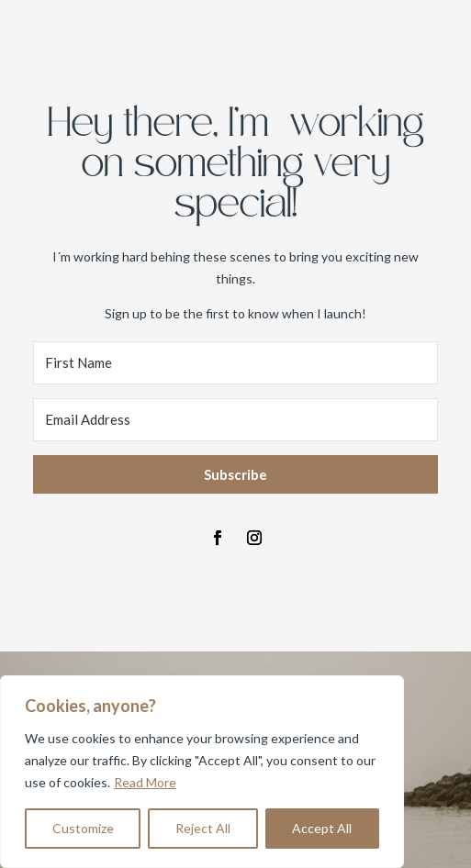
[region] (202, 772)
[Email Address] (235, 420)
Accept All (322, 828)
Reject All (203, 828)
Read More (145, 782)
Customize (83, 828)
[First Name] (235, 363)
